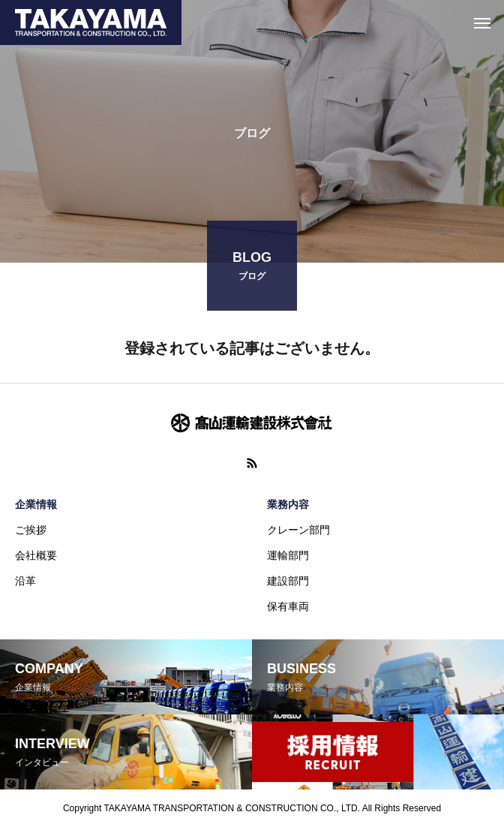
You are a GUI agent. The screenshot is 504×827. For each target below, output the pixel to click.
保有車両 (288, 606)
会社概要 (36, 555)
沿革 (25, 581)
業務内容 (288, 504)
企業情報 (36, 504)
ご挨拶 (31, 530)
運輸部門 (288, 555)
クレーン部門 (298, 530)
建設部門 (288, 581)
